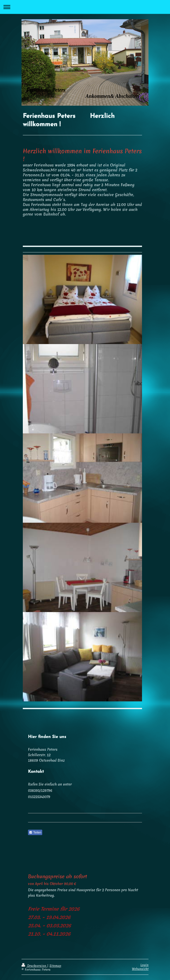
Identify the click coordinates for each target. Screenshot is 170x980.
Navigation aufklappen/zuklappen (85, 7)
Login (144, 965)
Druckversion (34, 966)
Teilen (35, 833)
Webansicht (140, 969)
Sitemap (55, 966)
